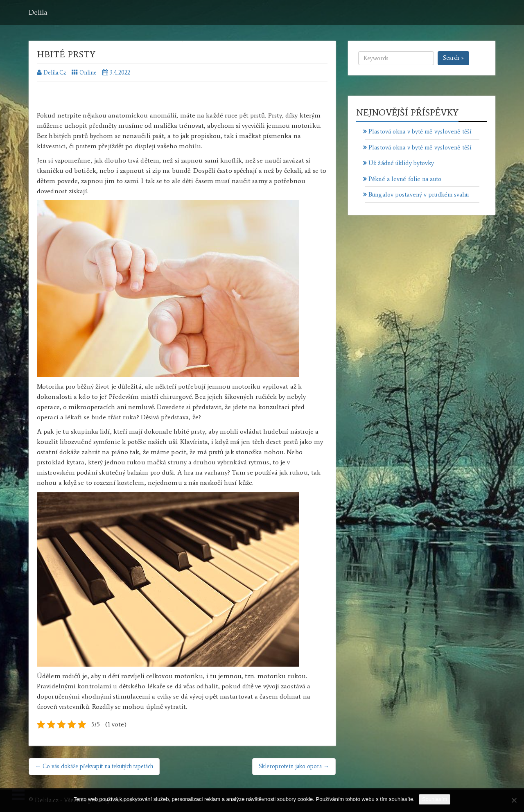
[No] (514, 800)
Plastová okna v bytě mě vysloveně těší (420, 131)
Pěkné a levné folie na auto (405, 179)
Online (88, 73)
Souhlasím (435, 799)
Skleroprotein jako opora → (294, 766)
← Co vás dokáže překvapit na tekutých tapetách (94, 766)
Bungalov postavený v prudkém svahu (419, 195)
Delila (38, 12)
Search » (453, 58)
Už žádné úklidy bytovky (401, 163)
